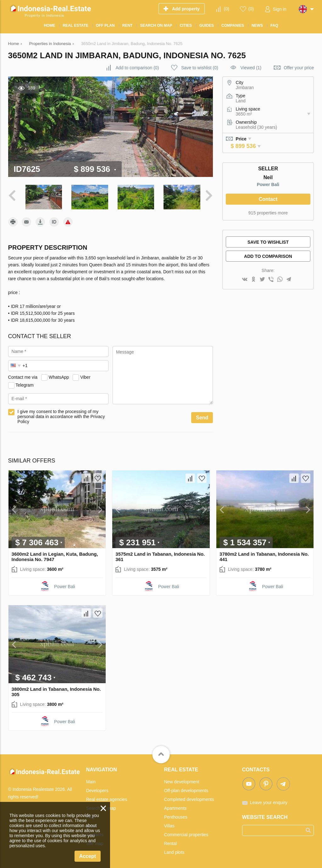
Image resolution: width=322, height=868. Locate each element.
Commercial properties (186, 834)
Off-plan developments (186, 790)
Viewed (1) (251, 68)
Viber (85, 376)
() (227, 9)
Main (91, 781)
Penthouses (176, 816)
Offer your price (299, 68)
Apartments (175, 807)
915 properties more (268, 213)
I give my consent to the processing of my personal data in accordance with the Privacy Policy (61, 416)
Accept (88, 856)
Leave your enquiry (269, 802)
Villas (169, 825)
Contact (268, 199)
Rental (170, 842)
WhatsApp (59, 376)
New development (182, 781)
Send (202, 417)
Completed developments (189, 798)
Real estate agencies (107, 798)
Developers (97, 790)
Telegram (25, 384)
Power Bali (268, 184)
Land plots (174, 851)
